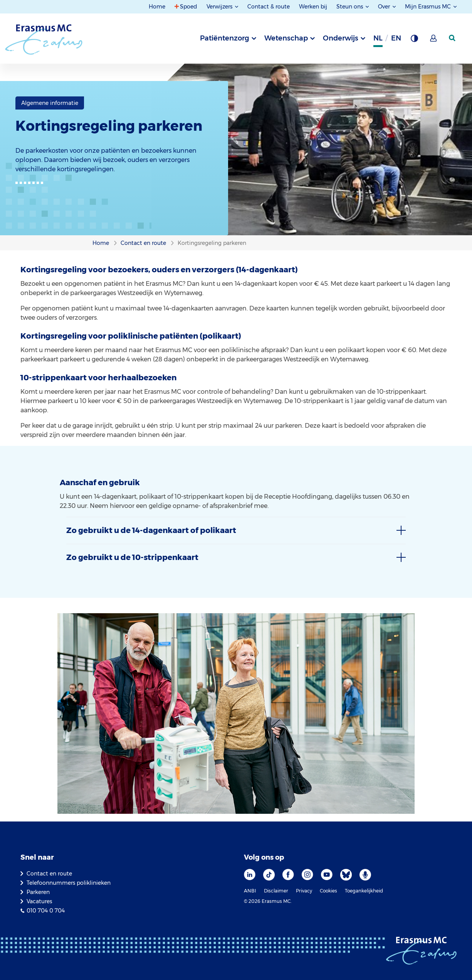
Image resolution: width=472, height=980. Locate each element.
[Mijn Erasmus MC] (434, 40)
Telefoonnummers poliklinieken (69, 883)
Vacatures (39, 901)
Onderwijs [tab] (341, 38)
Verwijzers (220, 7)
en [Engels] (396, 38)
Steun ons (350, 7)
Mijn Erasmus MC (429, 7)
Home (157, 7)
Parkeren (38, 892)
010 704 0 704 (46, 911)
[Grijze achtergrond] (414, 40)
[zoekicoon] (453, 38)
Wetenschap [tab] (286, 38)
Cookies (328, 891)
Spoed (189, 7)
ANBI (250, 891)
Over (385, 7)
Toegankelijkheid (364, 891)
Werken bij (313, 7)
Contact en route (49, 874)
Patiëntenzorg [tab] (225, 38)
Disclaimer (276, 891)
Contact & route (269, 7)
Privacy (304, 891)
